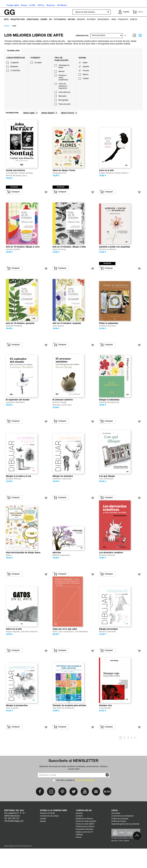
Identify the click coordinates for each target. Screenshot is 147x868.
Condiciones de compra (49, 836)
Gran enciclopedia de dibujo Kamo (23, 567)
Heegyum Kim (59, 176)
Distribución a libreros (84, 838)
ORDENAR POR (82, 36)
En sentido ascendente (126, 35)
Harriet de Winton (108, 254)
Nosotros (79, 833)
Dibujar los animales (63, 488)
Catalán (86, 79)
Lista (134, 35)
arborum (57, 567)
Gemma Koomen (107, 333)
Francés (86, 71)
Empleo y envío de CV (84, 852)
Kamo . (9, 570)
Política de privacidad (120, 838)
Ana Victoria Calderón (63, 728)
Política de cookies (119, 841)
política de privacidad (85, 800)
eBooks (62, 72)
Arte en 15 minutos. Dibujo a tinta (69, 252)
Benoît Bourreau (14, 178)
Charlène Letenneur (62, 491)
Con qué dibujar (107, 488)
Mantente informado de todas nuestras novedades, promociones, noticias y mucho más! (74, 787)
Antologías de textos (64, 67)
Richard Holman (107, 570)
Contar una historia (15, 173)
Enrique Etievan (14, 491)
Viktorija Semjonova (109, 412)
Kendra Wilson (121, 176)
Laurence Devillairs (15, 412)
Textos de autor (65, 104)
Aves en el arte (106, 173)
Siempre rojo (105, 725)
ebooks (43, 841)
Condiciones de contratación (123, 836)
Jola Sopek (58, 333)
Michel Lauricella (107, 649)
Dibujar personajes (108, 646)
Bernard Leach (60, 415)
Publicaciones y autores (85, 846)
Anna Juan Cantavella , (64, 649)
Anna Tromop (59, 254)
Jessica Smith (13, 254)
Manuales (62, 96)
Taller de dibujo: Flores (64, 173)
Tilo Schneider (106, 491)
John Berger (105, 728)
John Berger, (12, 176)
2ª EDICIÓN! (15, 71)
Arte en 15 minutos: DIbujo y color (23, 252)
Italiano (86, 75)
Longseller (15, 63)
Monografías (63, 100)
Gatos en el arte (14, 646)
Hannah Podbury (14, 333)
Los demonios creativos (111, 567)
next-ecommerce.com (24, 865)
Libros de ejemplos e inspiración (63, 86)
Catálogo (79, 854)
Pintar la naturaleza (109, 331)
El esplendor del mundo (18, 410)
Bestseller (14, 67)
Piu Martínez (82, 649)
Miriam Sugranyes (61, 570)
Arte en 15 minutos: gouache (20, 331)
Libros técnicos (64, 92)
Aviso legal (116, 833)
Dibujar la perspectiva (17, 725)
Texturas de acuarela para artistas (69, 725)
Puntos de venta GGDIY (85, 844)
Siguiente (138, 757)
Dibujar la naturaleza (109, 410)
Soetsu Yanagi (60, 412)
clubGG (43, 838)
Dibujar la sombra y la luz (18, 488)
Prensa (78, 857)
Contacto (79, 836)
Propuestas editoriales (84, 849)
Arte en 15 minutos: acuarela (67, 331)
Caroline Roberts (29, 649)
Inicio (7, 26)
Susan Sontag (26, 176)
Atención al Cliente (47, 833)
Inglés (85, 63)
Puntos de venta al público (86, 841)
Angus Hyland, (107, 176)
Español (86, 67)
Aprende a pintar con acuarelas (115, 252)
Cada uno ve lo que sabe (65, 646)
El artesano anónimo (63, 410)
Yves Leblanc (12, 728)
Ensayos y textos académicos (63, 78)
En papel (38, 63)
